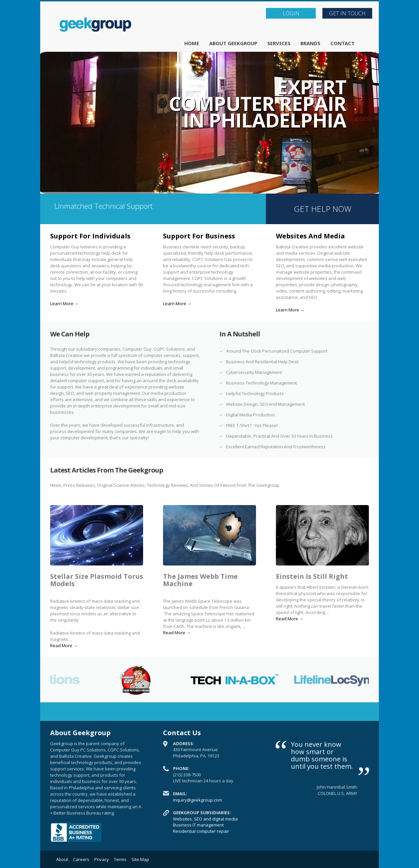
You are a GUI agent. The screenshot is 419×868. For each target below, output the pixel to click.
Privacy (102, 859)
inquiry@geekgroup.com (198, 800)
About (62, 859)
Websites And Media (310, 236)
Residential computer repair (201, 831)
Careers (81, 859)
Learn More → (64, 304)
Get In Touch (347, 13)
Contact (342, 43)
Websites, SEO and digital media (205, 819)
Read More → (64, 646)
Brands (310, 43)
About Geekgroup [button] (233, 43)
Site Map (140, 859)
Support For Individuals (90, 236)
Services (279, 43)
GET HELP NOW (323, 209)
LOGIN (291, 13)
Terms (120, 859)
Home (192, 43)
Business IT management (198, 825)
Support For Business (199, 236)
